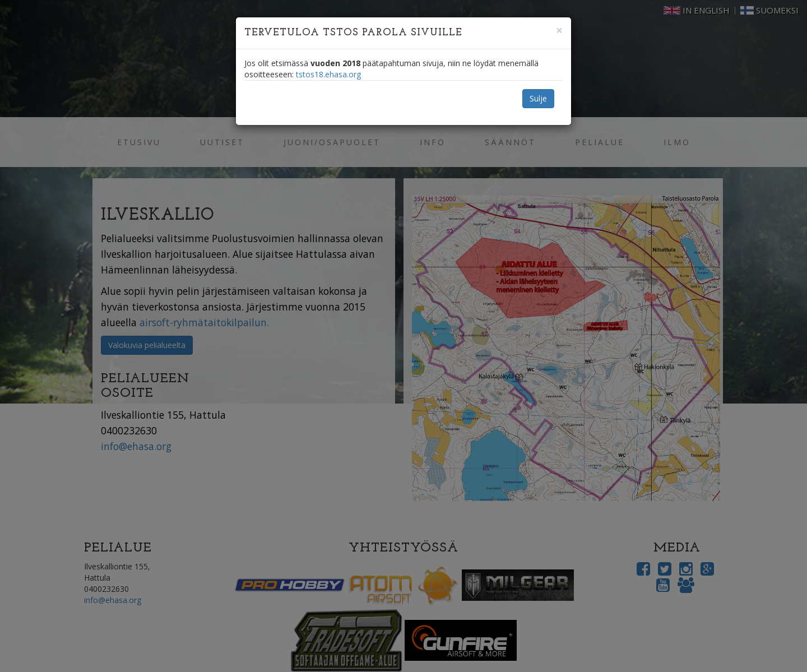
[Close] (559, 31)
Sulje (538, 98)
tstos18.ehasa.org (328, 74)
